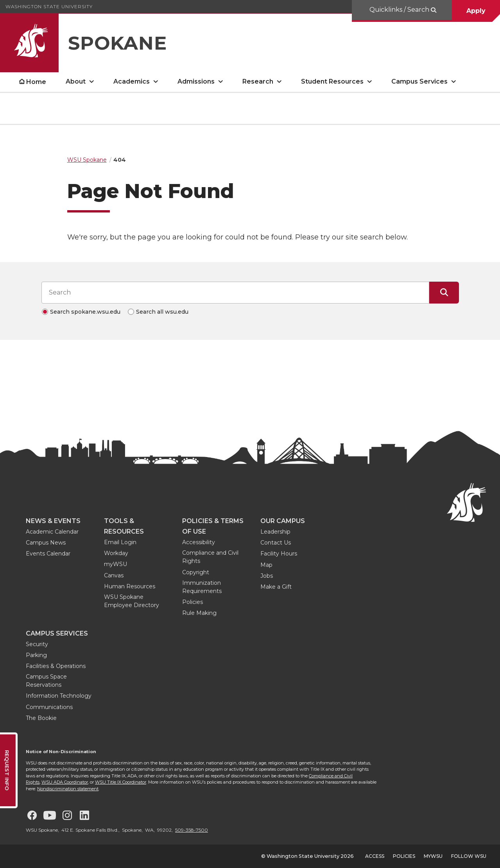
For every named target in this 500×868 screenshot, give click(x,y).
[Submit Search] (444, 293)
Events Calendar (48, 554)
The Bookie (41, 718)
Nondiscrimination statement (68, 789)
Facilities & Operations (56, 666)
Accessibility (199, 542)
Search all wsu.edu (162, 312)
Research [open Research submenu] (258, 81)
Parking (36, 655)
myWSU (116, 564)
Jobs (267, 576)
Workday (116, 553)
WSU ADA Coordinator (65, 782)
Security (37, 644)
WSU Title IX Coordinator (121, 782)
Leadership (275, 532)
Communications (49, 707)
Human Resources (130, 586)
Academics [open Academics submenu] (132, 81)
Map (266, 565)
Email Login (120, 542)
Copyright (196, 572)
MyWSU (433, 856)
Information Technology (59, 696)
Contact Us (276, 543)
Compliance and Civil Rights (210, 557)
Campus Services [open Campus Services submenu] (419, 81)
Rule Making (199, 613)
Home (36, 82)
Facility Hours (279, 554)
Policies (193, 602)
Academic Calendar (52, 532)
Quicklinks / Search (400, 10)
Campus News (46, 543)
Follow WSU (469, 856)
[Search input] (235, 293)
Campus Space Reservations (46, 681)
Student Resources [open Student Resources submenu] (332, 81)
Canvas (114, 575)
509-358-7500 (192, 830)
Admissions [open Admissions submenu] (196, 81)
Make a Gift (276, 587)
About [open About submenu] (76, 81)
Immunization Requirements (202, 587)
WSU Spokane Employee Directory (132, 601)
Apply (476, 11)
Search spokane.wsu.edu (85, 312)
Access (375, 856)
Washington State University (49, 6)
